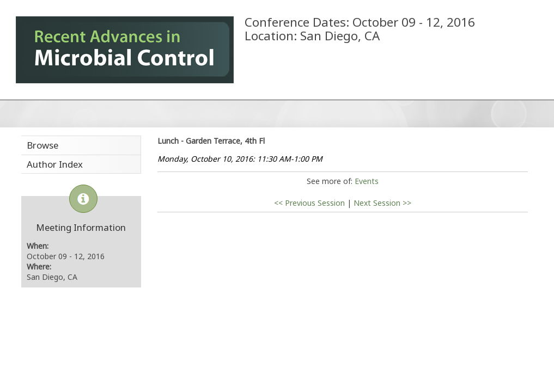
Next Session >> (382, 203)
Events (367, 181)
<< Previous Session (309, 203)
